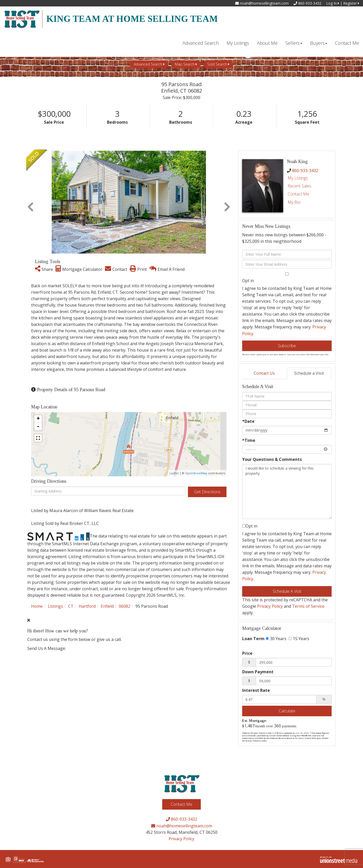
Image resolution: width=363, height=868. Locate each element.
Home (37, 606)
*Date (248, 421)
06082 (125, 606)
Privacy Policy (270, 606)
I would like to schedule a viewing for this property (287, 491)
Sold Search (217, 64)
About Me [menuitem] (267, 43)
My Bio (294, 202)
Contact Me (298, 194)
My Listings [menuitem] (238, 43)
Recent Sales (300, 186)
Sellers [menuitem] (294, 43)
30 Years (276, 639)
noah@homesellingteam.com (262, 3)
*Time (249, 440)
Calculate (287, 711)
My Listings (298, 178)
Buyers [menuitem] (319, 43)
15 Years (299, 639)
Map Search (185, 64)
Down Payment (258, 672)
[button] (30, 202)
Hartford (87, 606)
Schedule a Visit (309, 373)
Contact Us (264, 373)
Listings (55, 606)
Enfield (107, 606)
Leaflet (174, 473)
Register (351, 3)
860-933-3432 (307, 3)
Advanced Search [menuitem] (201, 43)
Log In (333, 3)
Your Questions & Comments (272, 459)
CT (71, 606)
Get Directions (207, 492)
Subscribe (287, 346)
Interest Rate (256, 690)
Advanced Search (148, 64)
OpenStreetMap (196, 473)
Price (247, 653)
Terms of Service (308, 606)
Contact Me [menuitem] (347, 43)
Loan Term (253, 639)
